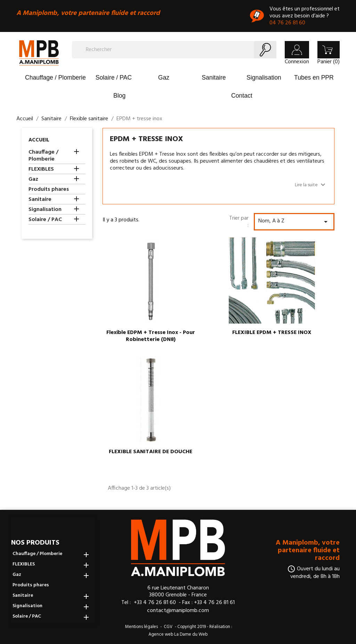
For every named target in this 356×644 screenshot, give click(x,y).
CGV (168, 627)
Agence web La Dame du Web (178, 634)
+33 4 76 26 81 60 (155, 602)
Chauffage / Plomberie (55, 78)
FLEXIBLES (41, 170)
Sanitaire (214, 78)
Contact (242, 96)
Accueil (39, 140)
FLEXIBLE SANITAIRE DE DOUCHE (151, 452)
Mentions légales (141, 627)
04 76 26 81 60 (287, 23)
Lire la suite (311, 185)
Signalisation (264, 78)
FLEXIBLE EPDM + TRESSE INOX (272, 333)
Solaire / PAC (114, 78)
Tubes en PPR (314, 78)
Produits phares (49, 190)
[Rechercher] (174, 50)
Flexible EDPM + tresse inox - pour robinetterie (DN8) (151, 336)
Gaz (164, 78)
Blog (119, 96)
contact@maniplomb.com (178, 610)
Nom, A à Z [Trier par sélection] (294, 221)
